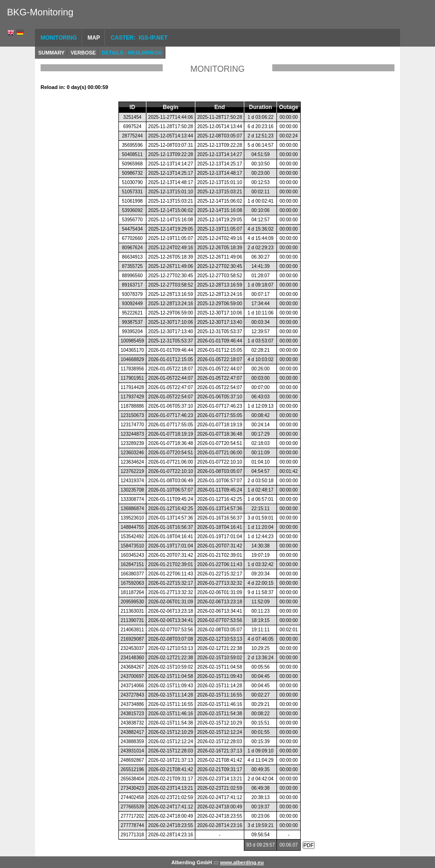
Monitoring (59, 38)
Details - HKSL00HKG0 (132, 53)
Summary (51, 53)
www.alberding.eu (242, 862)
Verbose (83, 53)
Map (94, 38)
